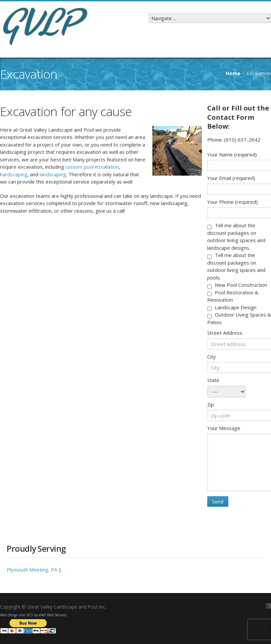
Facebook (268, 606)
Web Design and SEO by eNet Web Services (33, 615)
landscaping (53, 174)
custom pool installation (92, 167)
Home (233, 73)
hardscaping (14, 174)
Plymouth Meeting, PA (32, 570)
